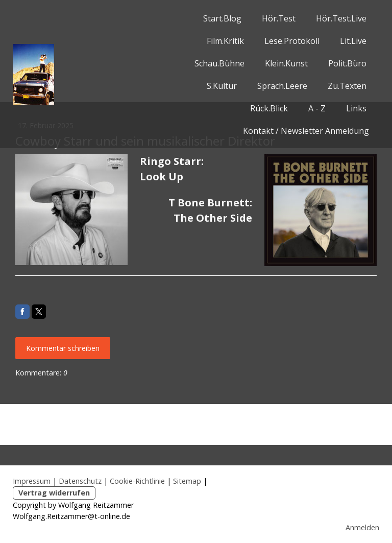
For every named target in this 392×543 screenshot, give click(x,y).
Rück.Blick (269, 108)
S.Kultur (222, 86)
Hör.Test (279, 18)
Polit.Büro (347, 63)
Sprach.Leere (282, 86)
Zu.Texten (347, 86)
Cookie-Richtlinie (137, 481)
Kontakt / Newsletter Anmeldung (306, 131)
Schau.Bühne (219, 63)
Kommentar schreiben (63, 348)
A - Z (317, 108)
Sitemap (187, 481)
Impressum (32, 481)
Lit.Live (353, 41)
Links (356, 108)
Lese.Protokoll (292, 41)
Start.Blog (222, 18)
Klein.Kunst (286, 63)
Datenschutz (80, 481)
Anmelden (362, 527)
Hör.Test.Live (341, 18)
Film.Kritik (225, 41)
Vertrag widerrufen (54, 493)
